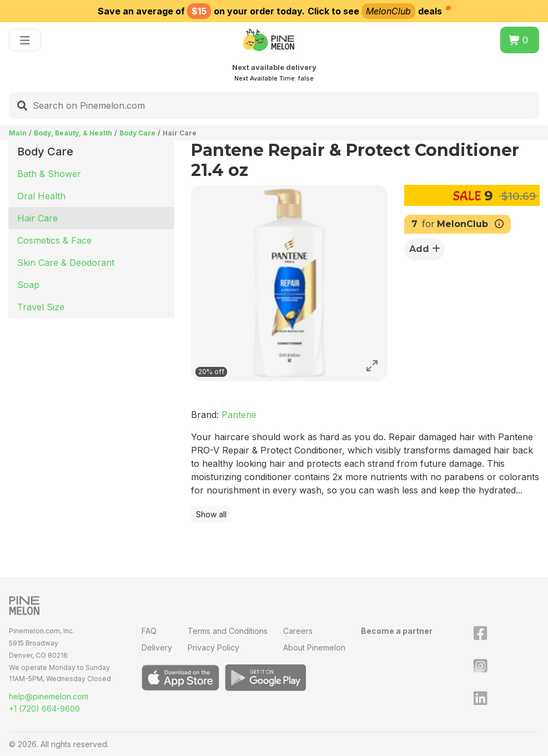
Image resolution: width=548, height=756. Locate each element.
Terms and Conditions (228, 631)
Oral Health (41, 196)
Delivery (157, 647)
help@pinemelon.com (49, 696)
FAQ (149, 631)
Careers (298, 631)
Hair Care (37, 218)
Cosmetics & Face (54, 240)
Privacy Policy (213, 647)
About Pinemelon (314, 647)
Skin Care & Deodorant (66, 263)
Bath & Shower (49, 174)
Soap (28, 285)
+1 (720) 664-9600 (44, 709)
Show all (211, 514)
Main (18, 133)
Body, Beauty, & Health (73, 133)
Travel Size (41, 307)
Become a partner (397, 631)
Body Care (137, 133)
